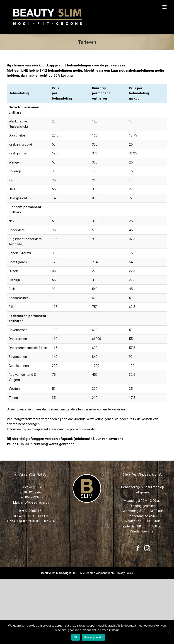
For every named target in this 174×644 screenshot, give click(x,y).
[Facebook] (138, 518)
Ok (76, 637)
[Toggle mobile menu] (165, 7)
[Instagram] (147, 518)
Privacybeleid (93, 637)
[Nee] (168, 632)
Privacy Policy (124, 542)
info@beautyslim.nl (35, 472)
